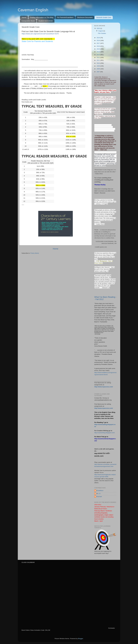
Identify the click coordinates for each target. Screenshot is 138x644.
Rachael (99, 497)
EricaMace (100, 491)
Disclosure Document (85, 17)
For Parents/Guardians (65, 17)
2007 (98, 72)
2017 (98, 43)
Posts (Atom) (35, 253)
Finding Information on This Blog (42, 17)
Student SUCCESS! (46, 21)
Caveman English (33, 10)
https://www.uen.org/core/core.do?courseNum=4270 (40, 34)
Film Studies (102, 33)
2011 (98, 60)
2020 (98, 28)
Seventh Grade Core (104, 17)
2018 (98, 40)
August (101, 31)
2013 (98, 55)
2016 (98, 46)
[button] (23, 205)
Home (24, 17)
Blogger (81, 639)
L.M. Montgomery (102, 261)
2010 (98, 63)
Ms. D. (99, 494)
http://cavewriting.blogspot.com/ (105, 433)
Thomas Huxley (100, 185)
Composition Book (28, 21)
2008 (98, 69)
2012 (98, 57)
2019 (98, 38)
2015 (98, 49)
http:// (96, 453)
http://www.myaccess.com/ (104, 387)
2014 (98, 52)
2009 (98, 66)
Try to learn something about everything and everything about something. (104, 180)
